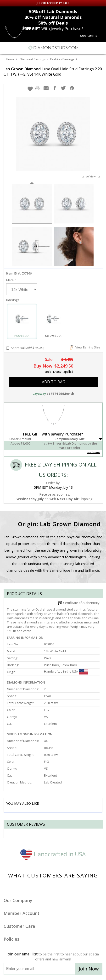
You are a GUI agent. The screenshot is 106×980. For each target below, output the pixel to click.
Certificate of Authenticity (79, 603)
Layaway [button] (39, 394)
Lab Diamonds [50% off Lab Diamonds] (53, 11)
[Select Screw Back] (53, 319)
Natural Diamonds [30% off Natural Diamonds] (53, 17)
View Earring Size (85, 347)
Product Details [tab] (24, 594)
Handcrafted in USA (53, 854)
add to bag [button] (53, 382)
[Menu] (6, 48)
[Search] (15, 47)
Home (10, 59)
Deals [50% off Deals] (53, 23)
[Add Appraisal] (8, 348)
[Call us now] (91, 47)
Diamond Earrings (33, 59)
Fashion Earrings (62, 59)
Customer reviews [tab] (26, 824)
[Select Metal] (22, 289)
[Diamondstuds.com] (53, 48)
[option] (32, 203)
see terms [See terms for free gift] (89, 35)
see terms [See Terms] (94, 452)
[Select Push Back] (22, 319)
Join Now (89, 969)
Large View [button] (91, 176)
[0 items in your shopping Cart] (100, 48)
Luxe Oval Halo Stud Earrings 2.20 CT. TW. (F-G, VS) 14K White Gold (53, 72)
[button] (30, 89)
